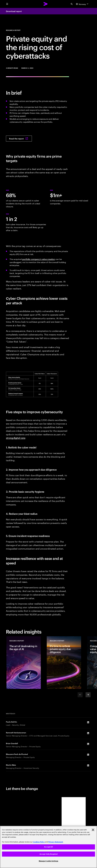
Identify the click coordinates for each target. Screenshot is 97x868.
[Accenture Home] (46, 4)
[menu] (7, 4)
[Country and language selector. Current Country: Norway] (82, 4)
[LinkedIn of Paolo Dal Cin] (88, 722)
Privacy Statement (56, 842)
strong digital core (16, 438)
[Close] (93, 830)
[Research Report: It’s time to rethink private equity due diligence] (64, 663)
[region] (48, 847)
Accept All (48, 847)
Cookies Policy (39, 842)
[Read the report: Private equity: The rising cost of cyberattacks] (19, 139)
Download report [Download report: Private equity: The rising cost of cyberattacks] (14, 11)
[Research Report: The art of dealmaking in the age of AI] (24, 663)
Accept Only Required (49, 854)
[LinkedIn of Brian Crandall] (88, 744)
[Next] (88, 695)
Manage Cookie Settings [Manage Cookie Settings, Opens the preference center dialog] (49, 861)
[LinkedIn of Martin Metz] (88, 766)
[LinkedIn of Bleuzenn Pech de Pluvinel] (88, 755)
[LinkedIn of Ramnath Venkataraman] (88, 733)
